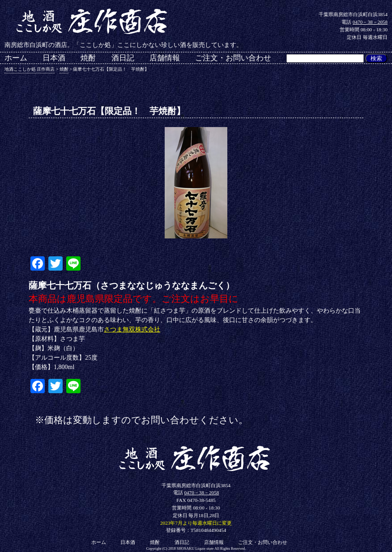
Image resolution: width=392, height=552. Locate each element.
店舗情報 (165, 58)
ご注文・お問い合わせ (233, 58)
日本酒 (54, 58)
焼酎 (88, 58)
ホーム (16, 58)
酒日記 (123, 58)
